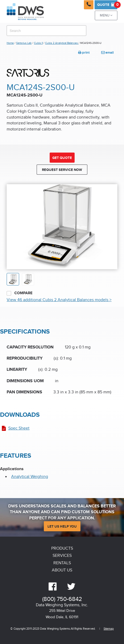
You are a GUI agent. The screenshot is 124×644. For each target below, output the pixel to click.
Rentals (62, 563)
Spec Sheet (19, 428)
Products (62, 548)
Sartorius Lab (24, 43)
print (84, 53)
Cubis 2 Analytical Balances (62, 43)
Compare (20, 293)
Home (10, 43)
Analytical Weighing (30, 477)
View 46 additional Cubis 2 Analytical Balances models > (59, 300)
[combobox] (46, 31)
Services (62, 556)
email (107, 53)
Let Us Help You (62, 527)
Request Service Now (62, 170)
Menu (106, 16)
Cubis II (38, 43)
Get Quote (62, 158)
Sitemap (109, 629)
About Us (62, 570)
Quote (107, 5)
